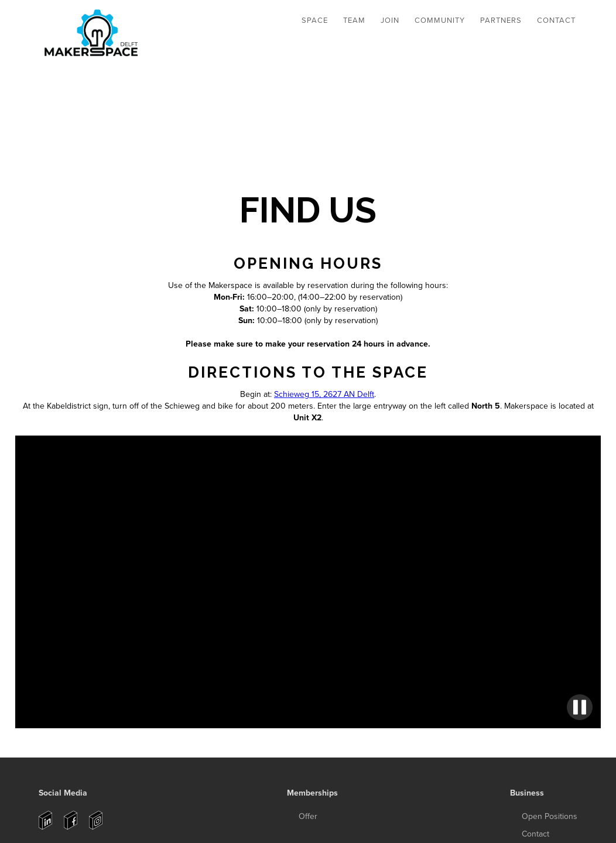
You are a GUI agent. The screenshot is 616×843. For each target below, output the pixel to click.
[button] (315, 20)
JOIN (390, 20)
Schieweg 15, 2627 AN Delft (324, 394)
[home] (93, 35)
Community (440, 20)
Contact (556, 20)
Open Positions (550, 816)
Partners (501, 20)
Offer (308, 816)
